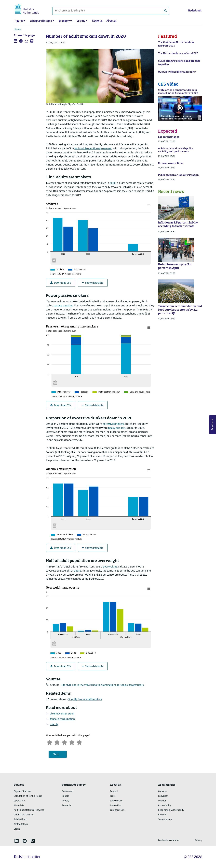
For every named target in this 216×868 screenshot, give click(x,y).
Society (81, 21)
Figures (19, 21)
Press (113, 796)
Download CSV (61, 283)
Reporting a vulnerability (171, 810)
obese (77, 571)
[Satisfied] (72, 742)
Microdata (19, 806)
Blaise (17, 829)
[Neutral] (64, 742)
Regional (97, 21)
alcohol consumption (62, 714)
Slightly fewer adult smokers (85, 699)
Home (18, 29)
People (66, 796)
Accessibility (165, 806)
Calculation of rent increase (28, 796)
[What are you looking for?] (111, 11)
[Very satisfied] (79, 742)
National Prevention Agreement (93, 149)
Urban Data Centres (24, 815)
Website (162, 791)
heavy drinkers (117, 428)
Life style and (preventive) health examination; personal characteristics (103, 685)
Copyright (163, 796)
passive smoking (63, 306)
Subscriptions (165, 820)
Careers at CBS (117, 810)
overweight (110, 567)
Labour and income (41, 21)
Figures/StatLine (22, 791)
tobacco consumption (62, 719)
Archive (162, 815)
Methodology (21, 824)
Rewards (66, 806)
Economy (64, 21)
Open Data (19, 801)
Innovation (116, 806)
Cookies (162, 801)
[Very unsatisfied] (50, 742)
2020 (113, 183)
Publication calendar (169, 840)
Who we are (116, 801)
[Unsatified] (57, 742)
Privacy (66, 801)
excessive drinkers (113, 424)
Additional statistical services (29, 810)
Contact (114, 791)
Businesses (68, 791)
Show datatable (93, 283)
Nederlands (195, 11)
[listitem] (16, 41)
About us (111, 21)
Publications (20, 820)
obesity (54, 725)
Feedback (213, 425)
